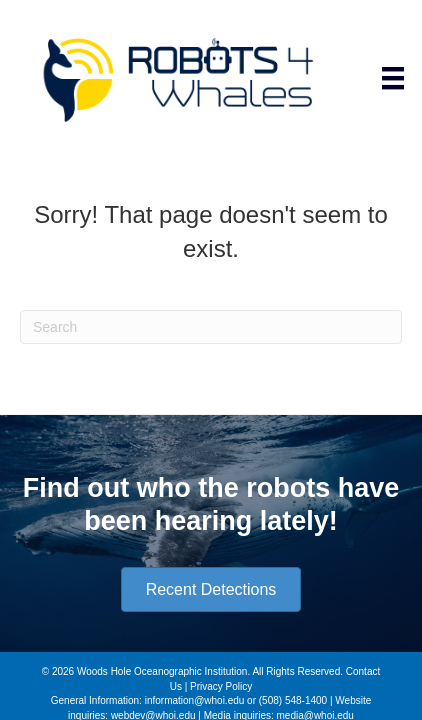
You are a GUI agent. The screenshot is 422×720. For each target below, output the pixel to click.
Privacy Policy (221, 686)
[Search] (211, 327)
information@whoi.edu (195, 700)
